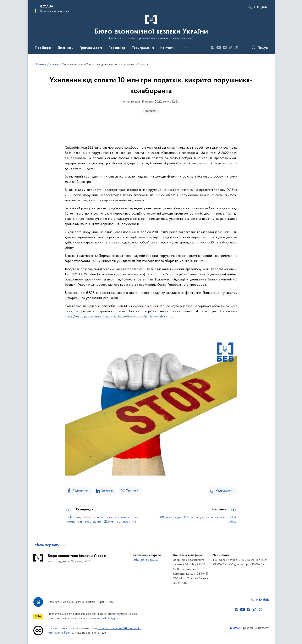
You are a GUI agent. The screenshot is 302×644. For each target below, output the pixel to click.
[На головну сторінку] (151, 27)
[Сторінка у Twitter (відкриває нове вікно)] (237, 47)
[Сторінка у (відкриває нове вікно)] (243, 47)
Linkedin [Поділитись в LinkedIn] (107, 491)
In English (260, 8)
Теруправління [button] (143, 48)
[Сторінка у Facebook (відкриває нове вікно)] (213, 47)
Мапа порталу (47, 545)
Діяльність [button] (65, 48)
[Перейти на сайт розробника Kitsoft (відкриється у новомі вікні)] (235, 628)
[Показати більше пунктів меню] (186, 48)
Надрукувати (225, 491)
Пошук (263, 48)
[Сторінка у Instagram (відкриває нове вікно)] (225, 47)
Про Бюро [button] (43, 48)
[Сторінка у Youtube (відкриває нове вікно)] (219, 47)
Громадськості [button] (91, 48)
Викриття (151, 111)
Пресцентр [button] (117, 48)
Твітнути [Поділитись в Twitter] (132, 491)
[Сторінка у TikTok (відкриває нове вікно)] (231, 47)
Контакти (167, 48)
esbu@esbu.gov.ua (146, 560)
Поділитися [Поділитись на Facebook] (80, 491)
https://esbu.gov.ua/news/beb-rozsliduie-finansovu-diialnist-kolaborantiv (119, 317)
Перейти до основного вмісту (3, 3)
